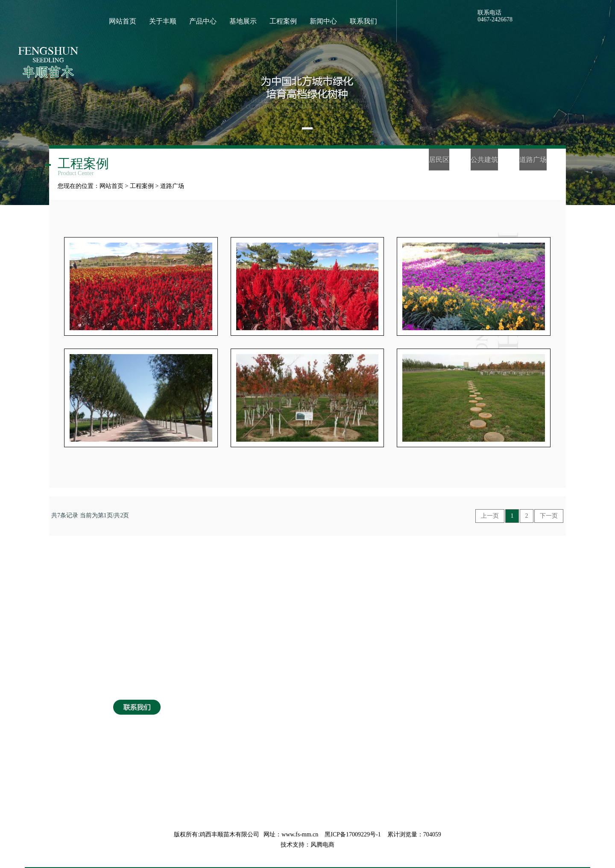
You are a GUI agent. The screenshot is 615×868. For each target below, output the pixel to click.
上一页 (490, 516)
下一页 (549, 516)
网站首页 (111, 186)
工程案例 (142, 186)
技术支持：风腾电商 (307, 845)
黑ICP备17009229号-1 (353, 834)
